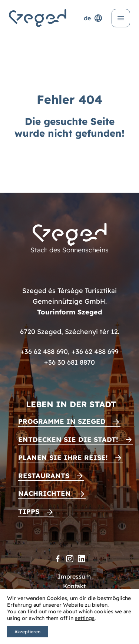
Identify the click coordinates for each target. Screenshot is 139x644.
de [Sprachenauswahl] (93, 18)
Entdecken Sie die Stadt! (68, 439)
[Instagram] (70, 559)
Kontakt (74, 586)
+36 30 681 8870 (69, 362)
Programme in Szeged (62, 421)
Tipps (29, 512)
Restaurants (44, 476)
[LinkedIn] (82, 559)
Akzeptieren (27, 632)
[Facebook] (58, 559)
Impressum (74, 576)
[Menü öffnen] (121, 18)
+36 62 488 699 (95, 352)
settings (85, 618)
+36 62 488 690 (44, 352)
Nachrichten (44, 493)
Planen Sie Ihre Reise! (63, 458)
